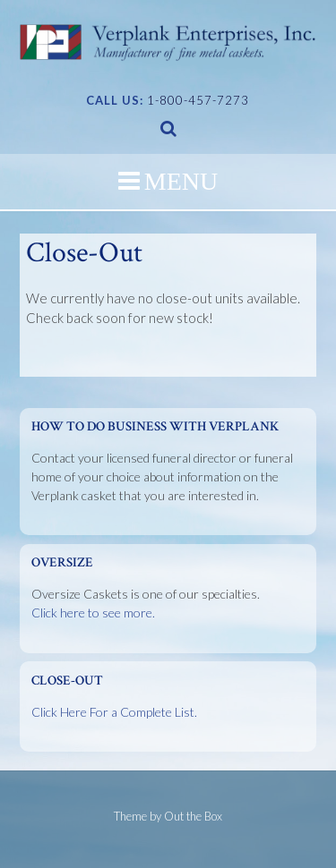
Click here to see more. (93, 613)
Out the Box (193, 816)
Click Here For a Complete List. (114, 712)
